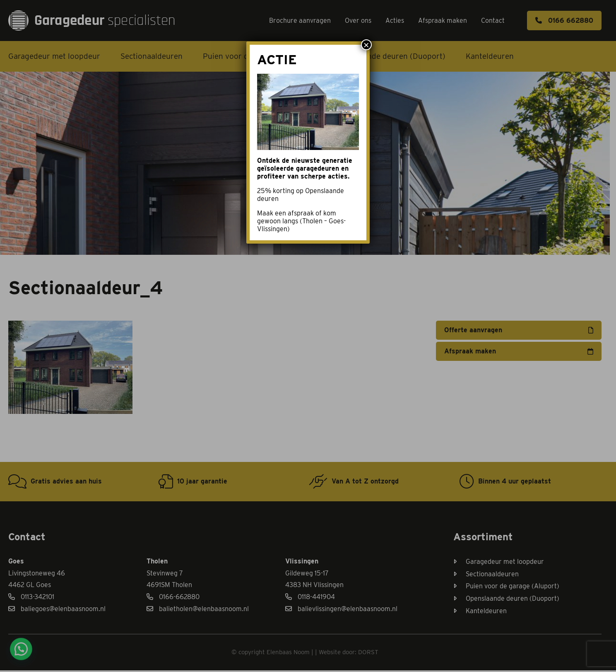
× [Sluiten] (366, 45)
